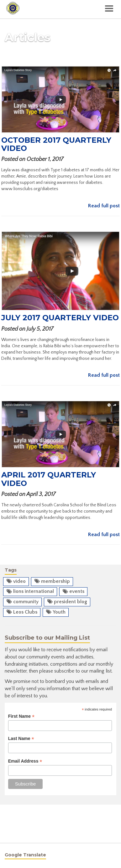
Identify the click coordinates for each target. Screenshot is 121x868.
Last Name (21, 739)
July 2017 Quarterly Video (60, 318)
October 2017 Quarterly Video (56, 144)
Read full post (104, 206)
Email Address (25, 761)
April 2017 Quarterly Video (49, 479)
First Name (21, 716)
